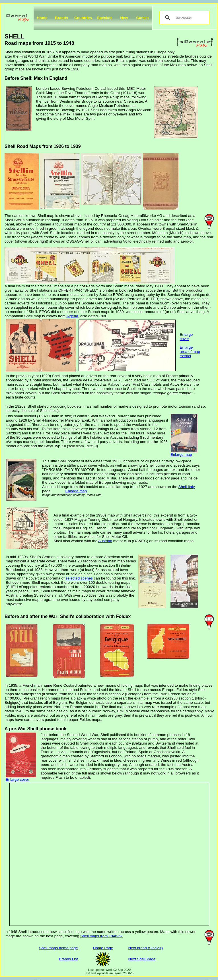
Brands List (68, 959)
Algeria (72, 316)
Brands (61, 18)
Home (42, 18)
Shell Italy (187, 487)
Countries (83, 18)
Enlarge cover (186, 337)
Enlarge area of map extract (190, 352)
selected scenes (79, 578)
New (124, 18)
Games (142, 18)
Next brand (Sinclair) (145, 948)
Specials (105, 18)
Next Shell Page (142, 959)
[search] (184, 18)
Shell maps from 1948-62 (101, 936)
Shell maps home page (58, 948)
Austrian (105, 541)
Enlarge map (181, 455)
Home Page (103, 948)
